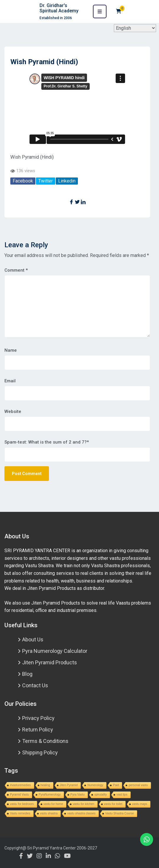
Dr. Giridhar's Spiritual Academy (59, 8)
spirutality (101, 795)
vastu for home (53, 804)
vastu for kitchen (84, 804)
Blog (27, 674)
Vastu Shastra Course (120, 813)
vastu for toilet (113, 804)
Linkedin (67, 181)
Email (10, 381)
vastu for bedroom (22, 804)
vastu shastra (49, 813)
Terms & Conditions (45, 741)
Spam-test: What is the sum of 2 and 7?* (47, 442)
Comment (16, 270)
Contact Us (35, 685)
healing (45, 785)
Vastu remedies (20, 813)
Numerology (95, 785)
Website (13, 411)
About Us (33, 639)
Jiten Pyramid (69, 785)
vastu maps (140, 804)
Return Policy (38, 730)
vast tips (122, 795)
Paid (116, 785)
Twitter (46, 181)
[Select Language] (135, 28)
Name (11, 350)
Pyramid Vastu (19, 795)
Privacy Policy (38, 718)
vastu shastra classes (81, 813)
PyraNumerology (50, 795)
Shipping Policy (40, 752)
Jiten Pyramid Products (50, 662)
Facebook (23, 181)
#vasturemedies (21, 785)
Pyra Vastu (78, 795)
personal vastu (138, 785)
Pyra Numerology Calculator (55, 651)
